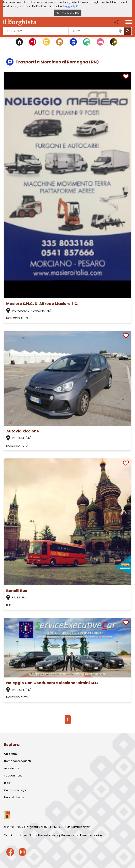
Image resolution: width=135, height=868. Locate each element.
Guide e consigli (15, 790)
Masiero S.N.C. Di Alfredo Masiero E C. (42, 304)
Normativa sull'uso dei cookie (82, 835)
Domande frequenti (17, 761)
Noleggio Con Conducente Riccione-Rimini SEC (52, 683)
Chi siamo (11, 754)
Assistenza (11, 768)
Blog (7, 783)
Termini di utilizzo (16, 835)
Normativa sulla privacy (45, 835)
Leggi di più (71, 6)
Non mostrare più (68, 13)
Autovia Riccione (23, 431)
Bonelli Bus (17, 591)
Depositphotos (14, 797)
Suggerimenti (13, 776)
